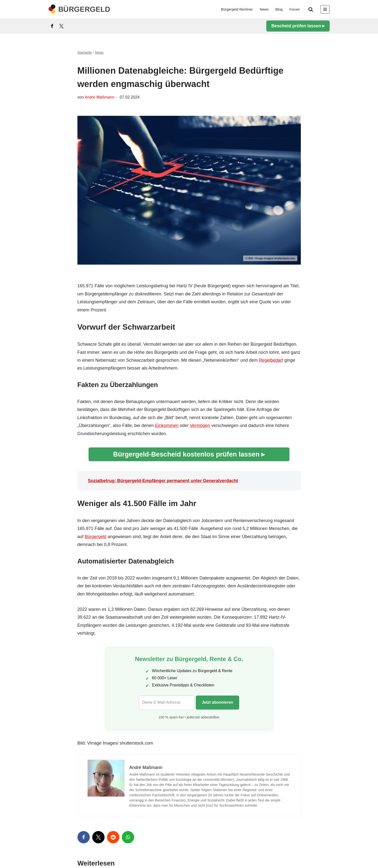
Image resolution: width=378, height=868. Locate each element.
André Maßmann (99, 97)
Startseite (85, 52)
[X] (61, 26)
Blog (279, 9)
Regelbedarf (271, 360)
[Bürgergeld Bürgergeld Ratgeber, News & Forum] (79, 9)
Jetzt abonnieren (217, 702)
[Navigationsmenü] (325, 9)
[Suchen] (311, 9)
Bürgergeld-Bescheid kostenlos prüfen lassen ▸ (189, 454)
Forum (295, 9)
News (264, 9)
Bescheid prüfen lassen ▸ (298, 26)
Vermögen (200, 425)
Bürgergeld (96, 537)
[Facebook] (52, 26)
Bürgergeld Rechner (237, 9)
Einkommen (167, 425)
